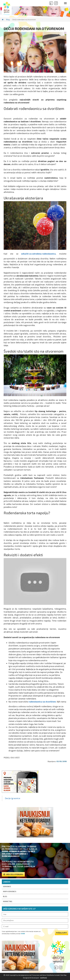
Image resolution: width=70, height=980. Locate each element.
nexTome (44, 978)
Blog (8, 19)
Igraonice (7, 886)
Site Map (64, 975)
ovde (23, 933)
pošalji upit (62, 933)
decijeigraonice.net (25, 975)
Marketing (8, 901)
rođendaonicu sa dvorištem (42, 702)
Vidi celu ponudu (13, 874)
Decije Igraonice (12, 798)
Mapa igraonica (10, 891)
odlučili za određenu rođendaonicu (38, 254)
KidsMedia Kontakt (53, 975)
